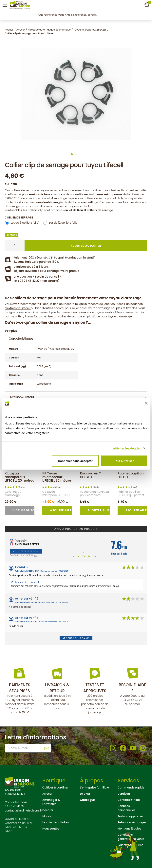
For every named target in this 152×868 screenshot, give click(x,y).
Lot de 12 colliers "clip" (64, 223)
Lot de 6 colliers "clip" (25, 223)
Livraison (124, 794)
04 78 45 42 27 (132, 700)
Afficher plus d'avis (76, 638)
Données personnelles (126, 808)
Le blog (85, 794)
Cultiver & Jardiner (55, 788)
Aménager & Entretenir (51, 802)
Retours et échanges (132, 822)
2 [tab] (75, 154)
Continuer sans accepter (75, 461)
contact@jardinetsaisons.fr (23, 811)
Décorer (48, 810)
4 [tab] (80, 154)
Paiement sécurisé (130, 845)
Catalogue (87, 800)
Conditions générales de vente (131, 837)
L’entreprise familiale (94, 788)
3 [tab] (77, 154)
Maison (47, 816)
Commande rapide (131, 788)
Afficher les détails (126, 448)
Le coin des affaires (56, 822)
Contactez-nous (129, 800)
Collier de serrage (19, 217)
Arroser (47, 794)
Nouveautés (51, 829)
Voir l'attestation (26, 551)
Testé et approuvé (130, 816)
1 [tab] (72, 154)
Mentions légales (129, 829)
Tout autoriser (124, 461)
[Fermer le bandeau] (146, 403)
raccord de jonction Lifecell (106, 304)
